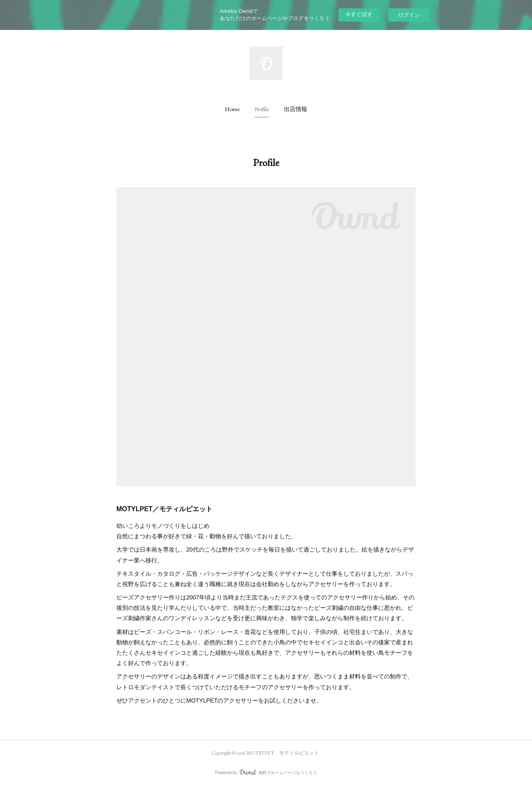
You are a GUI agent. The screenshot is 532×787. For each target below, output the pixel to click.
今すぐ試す (359, 14)
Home (232, 109)
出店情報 (296, 109)
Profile (262, 109)
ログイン (409, 15)
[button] (232, 109)
